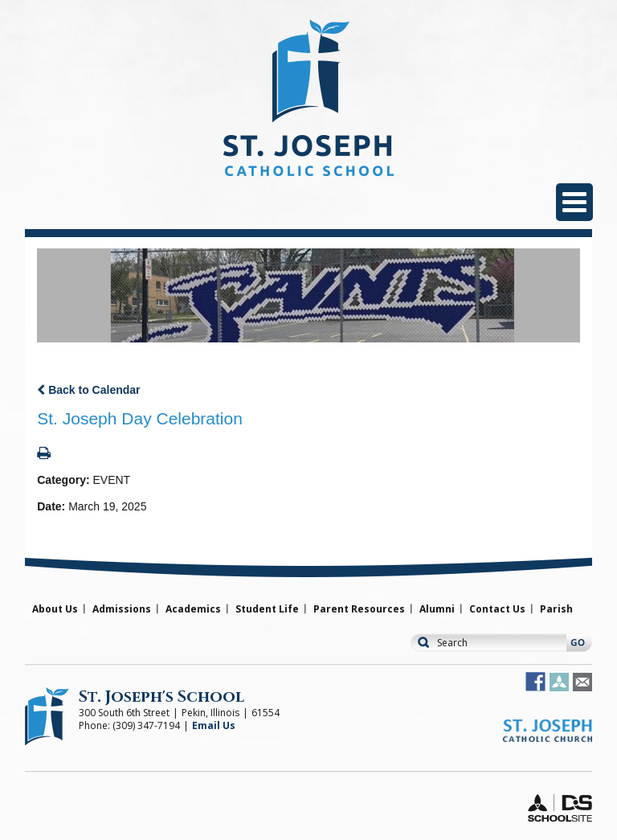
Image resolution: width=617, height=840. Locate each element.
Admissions (122, 609)
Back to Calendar (88, 390)
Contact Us (497, 609)
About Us (55, 609)
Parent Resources (359, 609)
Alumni (437, 609)
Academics (193, 609)
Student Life (267, 609)
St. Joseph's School (161, 697)
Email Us (214, 725)
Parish (556, 609)
